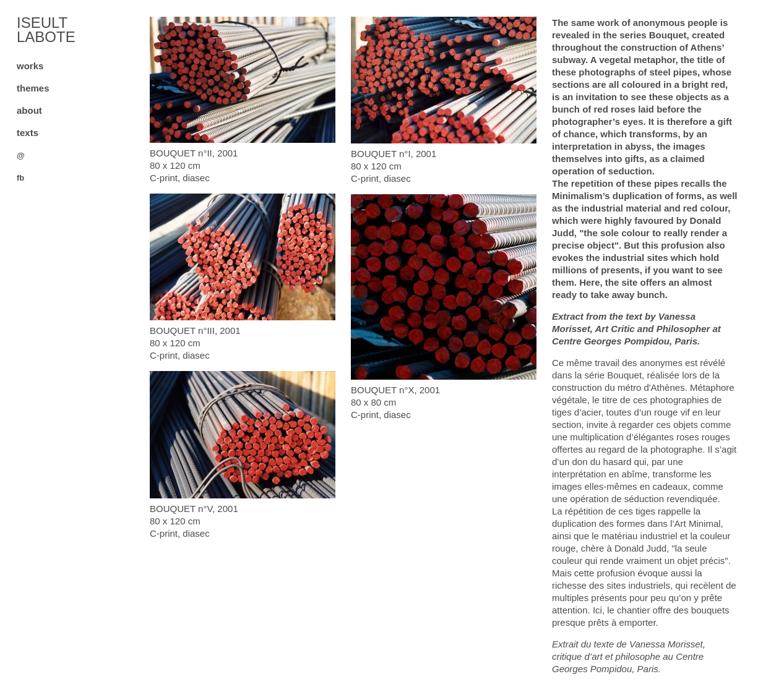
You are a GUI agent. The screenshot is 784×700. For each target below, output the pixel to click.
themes (33, 88)
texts (28, 133)
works (30, 66)
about (29, 110)
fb (20, 178)
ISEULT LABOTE (46, 30)
